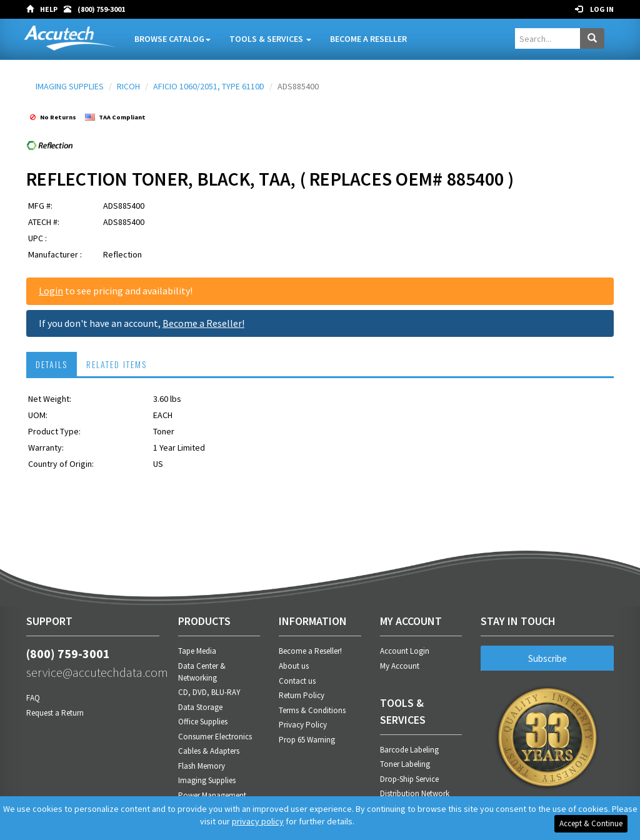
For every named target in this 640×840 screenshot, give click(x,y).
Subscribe (547, 658)
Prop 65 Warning (307, 740)
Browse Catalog (172, 39)
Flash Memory (202, 766)
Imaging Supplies (207, 780)
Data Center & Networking (202, 672)
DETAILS (52, 364)
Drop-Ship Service (409, 779)
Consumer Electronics (215, 737)
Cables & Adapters (209, 751)
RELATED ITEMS (117, 364)
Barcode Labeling (409, 750)
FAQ (33, 698)
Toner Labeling (405, 764)
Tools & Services (270, 39)
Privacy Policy (303, 725)
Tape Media (197, 651)
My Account (400, 666)
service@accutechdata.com (93, 672)
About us (294, 666)
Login (51, 291)
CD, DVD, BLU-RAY (209, 692)
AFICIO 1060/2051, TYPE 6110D (209, 86)
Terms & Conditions (312, 710)
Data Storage (200, 707)
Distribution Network (415, 793)
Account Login (405, 651)
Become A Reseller (368, 39)
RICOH (128, 86)
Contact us (297, 681)
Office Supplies (203, 722)
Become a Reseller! (203, 323)
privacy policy (258, 821)
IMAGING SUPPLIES (70, 86)
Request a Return (55, 713)
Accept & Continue (591, 823)
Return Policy (302, 695)
